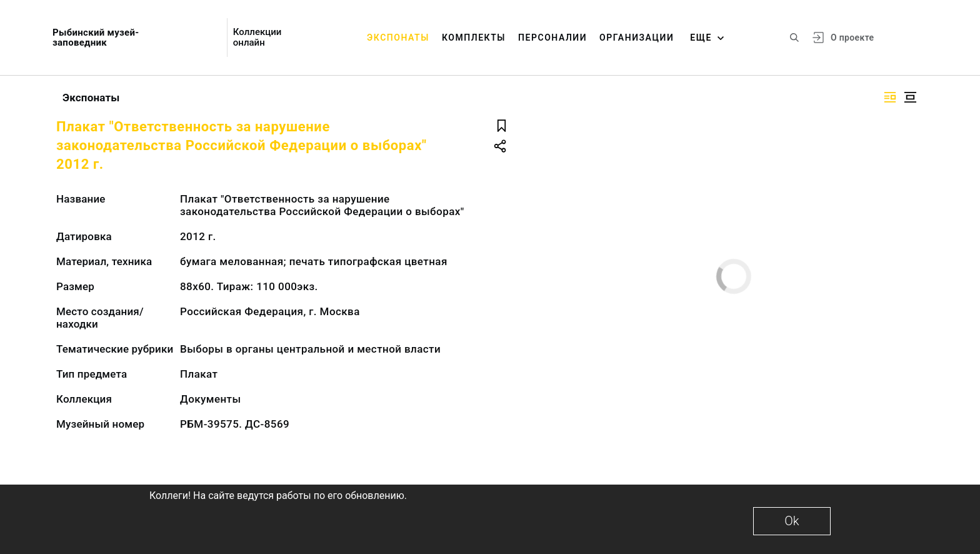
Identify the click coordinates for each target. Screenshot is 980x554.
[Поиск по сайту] (794, 38)
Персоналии (552, 38)
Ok (792, 521)
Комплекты (474, 38)
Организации (637, 38)
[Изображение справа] (890, 97)
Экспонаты (398, 38)
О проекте (852, 38)
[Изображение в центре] (910, 97)
